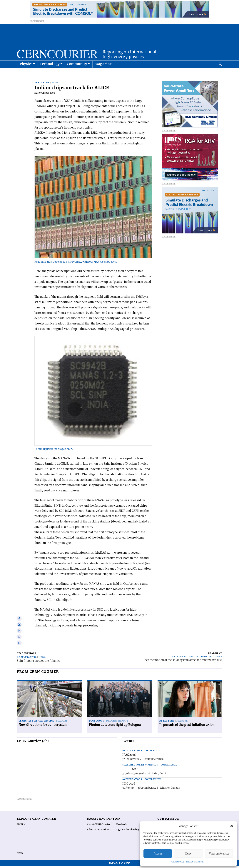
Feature (62, 723)
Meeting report (117, 723)
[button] (232, 826)
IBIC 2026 (129, 786)
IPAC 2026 (129, 757)
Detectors (42, 85)
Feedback (122, 827)
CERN (20, 855)
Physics (26, 73)
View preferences (219, 854)
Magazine (103, 73)
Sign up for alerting (128, 832)
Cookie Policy (178, 862)
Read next (215, 656)
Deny (188, 854)
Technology (50, 73)
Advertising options (98, 832)
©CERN (21, 827)
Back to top (120, 865)
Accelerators (27, 659)
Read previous (26, 656)
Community (77, 73)
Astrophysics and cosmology (192, 659)
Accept (158, 854)
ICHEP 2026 (130, 771)
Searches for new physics (36, 723)
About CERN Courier (99, 827)
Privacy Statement (195, 862)
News (55, 85)
